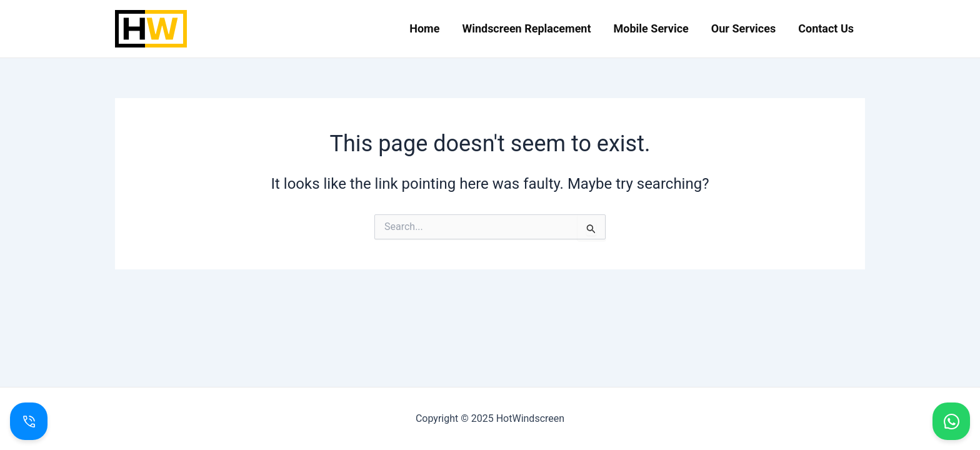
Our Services (743, 28)
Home (424, 28)
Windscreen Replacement (526, 28)
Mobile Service (651, 28)
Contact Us (826, 28)
